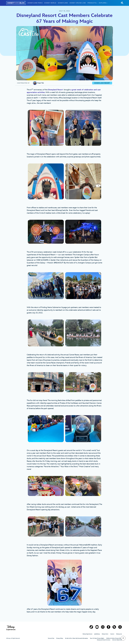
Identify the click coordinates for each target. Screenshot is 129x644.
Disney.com (119, 634)
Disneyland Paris (35, 3)
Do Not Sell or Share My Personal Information (77, 638)
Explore (102, 3)
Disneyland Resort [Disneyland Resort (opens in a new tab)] (55, 90)
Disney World (50, 3)
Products (92, 3)
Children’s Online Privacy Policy (114, 638)
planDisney (97, 634)
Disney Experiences (87, 634)
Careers (112, 634)
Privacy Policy (60, 638)
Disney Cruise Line (78, 3)
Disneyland (63, 3)
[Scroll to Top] (123, 638)
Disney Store (105, 634)
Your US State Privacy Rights (97, 638)
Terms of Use (51, 638)
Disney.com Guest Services (104, 640)
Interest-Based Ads (117, 640)
